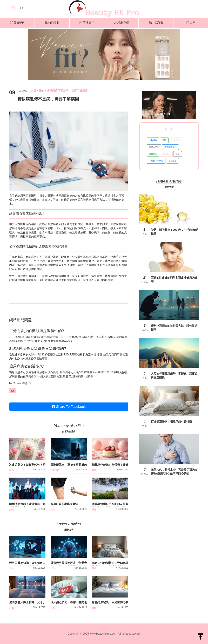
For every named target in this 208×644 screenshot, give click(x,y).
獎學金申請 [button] (154, 147)
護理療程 (87, 23)
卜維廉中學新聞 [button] (156, 161)
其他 (191, 23)
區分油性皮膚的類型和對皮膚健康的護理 (174, 280)
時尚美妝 (52, 23)
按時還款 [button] (153, 140)
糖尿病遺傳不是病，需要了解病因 (67, 91)
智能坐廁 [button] (172, 161)
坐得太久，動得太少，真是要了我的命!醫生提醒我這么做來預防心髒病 (175, 471)
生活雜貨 (156, 23)
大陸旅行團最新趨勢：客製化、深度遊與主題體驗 (174, 376)
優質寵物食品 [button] (170, 147)
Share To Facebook (69, 407)
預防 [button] (164, 140)
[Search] (32, 8)
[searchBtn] (13, 8)
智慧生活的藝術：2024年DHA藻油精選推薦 (175, 232)
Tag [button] (13, 391)
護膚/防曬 (121, 23)
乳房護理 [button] (176, 140)
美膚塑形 (17, 23)
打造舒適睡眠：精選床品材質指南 (171, 422)
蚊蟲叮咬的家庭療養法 (64, 504)
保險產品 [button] (166, 154)
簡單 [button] (178, 154)
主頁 (33, 91)
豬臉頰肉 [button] (153, 154)
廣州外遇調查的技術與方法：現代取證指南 (174, 328)
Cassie (17, 383)
